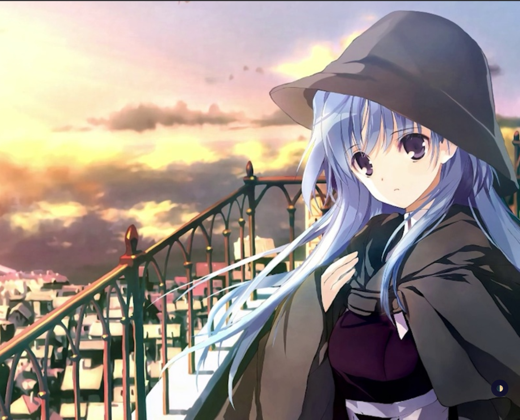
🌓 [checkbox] (500, 388)
